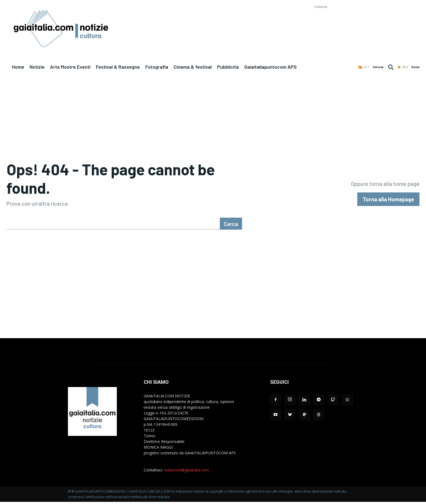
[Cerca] (231, 226)
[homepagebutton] (388, 200)
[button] (391, 67)
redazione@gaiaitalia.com (186, 472)
